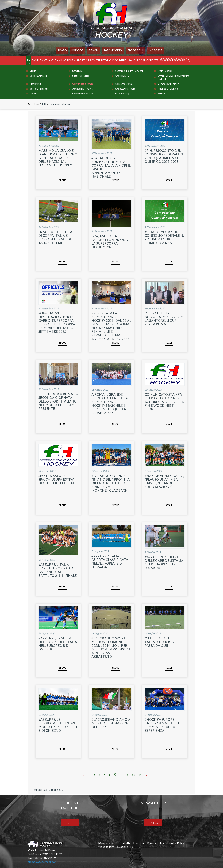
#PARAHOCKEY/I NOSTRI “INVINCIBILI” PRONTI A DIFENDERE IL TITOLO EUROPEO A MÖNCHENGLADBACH (111, 483)
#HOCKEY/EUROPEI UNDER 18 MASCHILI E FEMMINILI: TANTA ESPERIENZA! (162, 725)
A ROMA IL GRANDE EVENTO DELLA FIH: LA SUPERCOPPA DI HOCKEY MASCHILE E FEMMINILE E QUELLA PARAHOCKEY (110, 404)
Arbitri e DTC (122, 76)
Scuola (161, 93)
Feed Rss (139, 843)
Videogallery (106, 847)
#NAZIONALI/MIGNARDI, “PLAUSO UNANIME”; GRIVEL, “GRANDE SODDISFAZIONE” (164, 481)
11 (127, 775)
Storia (33, 71)
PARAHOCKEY (113, 50)
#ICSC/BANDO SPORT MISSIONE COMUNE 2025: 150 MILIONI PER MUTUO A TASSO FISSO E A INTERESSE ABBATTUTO (111, 647)
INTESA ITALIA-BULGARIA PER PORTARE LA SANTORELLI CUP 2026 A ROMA (164, 319)
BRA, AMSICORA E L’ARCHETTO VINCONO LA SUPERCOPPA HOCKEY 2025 (110, 241)
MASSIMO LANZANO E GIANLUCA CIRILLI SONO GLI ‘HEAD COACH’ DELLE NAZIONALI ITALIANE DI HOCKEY (58, 158)
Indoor (78, 50)
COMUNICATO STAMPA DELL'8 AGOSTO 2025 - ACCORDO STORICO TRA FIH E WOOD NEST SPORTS (164, 402)
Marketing (35, 84)
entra (70, 823)
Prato (62, 50)
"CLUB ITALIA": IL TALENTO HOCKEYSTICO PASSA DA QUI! (164, 642)
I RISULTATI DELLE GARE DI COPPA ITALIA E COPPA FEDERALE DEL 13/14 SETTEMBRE (57, 237)
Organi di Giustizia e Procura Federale (173, 77)
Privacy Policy (156, 843)
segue (57, 183)
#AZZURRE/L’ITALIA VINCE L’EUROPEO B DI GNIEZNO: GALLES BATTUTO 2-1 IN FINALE (57, 570)
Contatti (153, 60)
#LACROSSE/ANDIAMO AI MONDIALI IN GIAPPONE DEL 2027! (111, 723)
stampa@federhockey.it (42, 862)
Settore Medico (81, 76)
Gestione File (125, 847)
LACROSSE (155, 50)
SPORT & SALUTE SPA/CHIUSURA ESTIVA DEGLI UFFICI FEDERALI (57, 479)
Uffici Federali (165, 71)
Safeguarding (122, 93)
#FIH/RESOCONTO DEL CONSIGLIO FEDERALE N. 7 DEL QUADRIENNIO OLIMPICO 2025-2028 (164, 156)
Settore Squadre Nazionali (129, 71)
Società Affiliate (38, 76)
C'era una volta (123, 84)
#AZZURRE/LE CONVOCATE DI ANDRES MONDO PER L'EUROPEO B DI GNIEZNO (58, 725)
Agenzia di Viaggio (168, 89)
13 (140, 775)
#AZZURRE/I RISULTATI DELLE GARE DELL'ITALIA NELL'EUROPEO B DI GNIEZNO (58, 644)
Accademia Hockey (83, 89)
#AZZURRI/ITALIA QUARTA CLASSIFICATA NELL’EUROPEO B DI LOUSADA (110, 561)
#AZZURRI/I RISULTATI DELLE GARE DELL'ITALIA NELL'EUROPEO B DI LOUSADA (164, 562)
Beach (93, 50)
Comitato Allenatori (168, 84)
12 (133, 775)
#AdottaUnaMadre (125, 89)
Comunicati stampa (83, 84)
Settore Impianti (39, 89)
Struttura (77, 71)
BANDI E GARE (137, 60)
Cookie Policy (176, 843)
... (89, 775)
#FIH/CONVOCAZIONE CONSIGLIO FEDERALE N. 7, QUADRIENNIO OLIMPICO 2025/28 (164, 237)
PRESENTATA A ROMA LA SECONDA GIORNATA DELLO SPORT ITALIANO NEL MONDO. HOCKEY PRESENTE (58, 401)
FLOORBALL (135, 50)
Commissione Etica (83, 93)
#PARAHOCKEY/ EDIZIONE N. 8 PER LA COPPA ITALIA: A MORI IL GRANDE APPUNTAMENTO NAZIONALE (111, 167)
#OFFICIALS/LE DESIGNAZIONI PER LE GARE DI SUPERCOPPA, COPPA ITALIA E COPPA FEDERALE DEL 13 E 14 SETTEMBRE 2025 (57, 322)
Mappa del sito (107, 843)
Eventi (33, 93)
